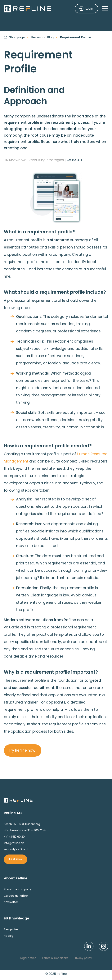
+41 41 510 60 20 (14, 837)
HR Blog (9, 936)
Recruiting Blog (42, 37)
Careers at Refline (16, 896)
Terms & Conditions (55, 958)
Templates (11, 929)
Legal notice (28, 958)
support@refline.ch (17, 849)
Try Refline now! (23, 750)
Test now (16, 859)
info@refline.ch (14, 843)
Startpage (17, 37)
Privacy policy (83, 958)
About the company (17, 889)
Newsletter (11, 902)
